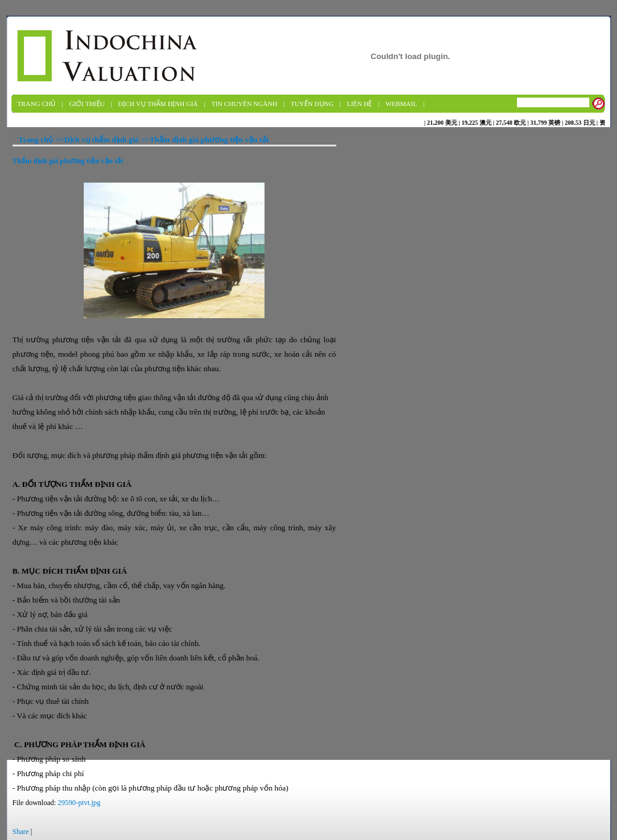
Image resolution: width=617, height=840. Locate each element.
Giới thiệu (87, 104)
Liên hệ (360, 104)
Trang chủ (37, 104)
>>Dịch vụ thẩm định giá (97, 139)
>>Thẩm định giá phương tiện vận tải (204, 139)
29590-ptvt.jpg (79, 803)
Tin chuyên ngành (244, 104)
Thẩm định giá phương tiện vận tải (68, 161)
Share (21, 832)
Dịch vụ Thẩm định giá (158, 104)
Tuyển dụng (312, 104)
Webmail (402, 104)
